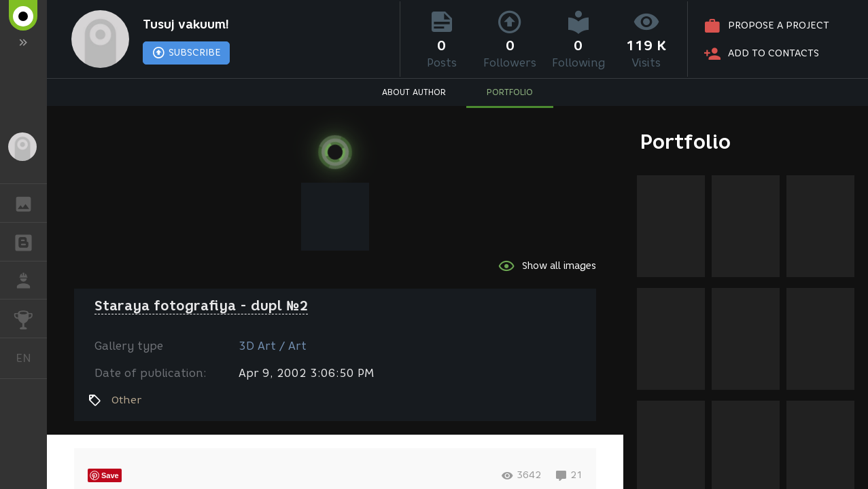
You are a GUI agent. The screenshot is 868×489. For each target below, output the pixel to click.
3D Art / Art (273, 346)
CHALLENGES (30, 318)
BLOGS (30, 241)
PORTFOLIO (510, 92)
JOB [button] (30, 280)
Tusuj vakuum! (186, 24)
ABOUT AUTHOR (414, 92)
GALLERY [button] (30, 203)
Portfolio (685, 142)
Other (126, 400)
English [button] (29, 358)
